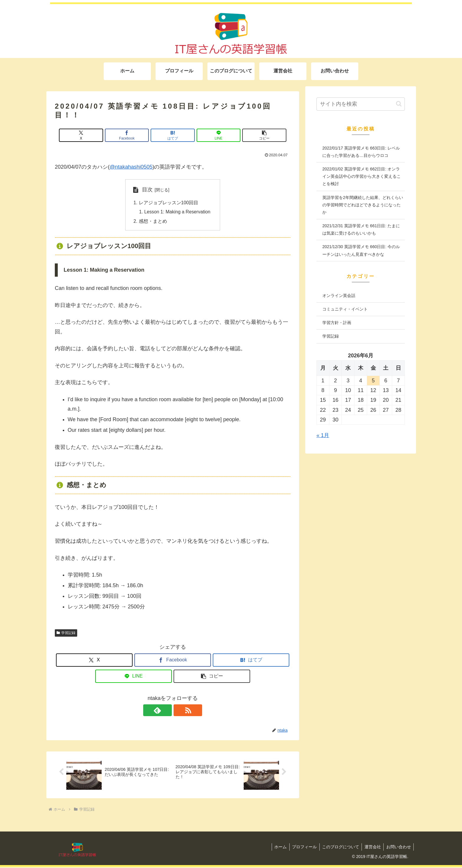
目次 (146, 190)
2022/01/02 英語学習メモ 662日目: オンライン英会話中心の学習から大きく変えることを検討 (362, 176)
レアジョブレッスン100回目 (168, 203)
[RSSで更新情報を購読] (179, 711)
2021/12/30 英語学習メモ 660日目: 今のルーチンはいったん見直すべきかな (361, 250)
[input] (361, 104)
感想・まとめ (152, 222)
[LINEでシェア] (212, 135)
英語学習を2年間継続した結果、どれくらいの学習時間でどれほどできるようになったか (363, 205)
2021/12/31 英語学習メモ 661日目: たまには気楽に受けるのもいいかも (361, 229)
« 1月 (323, 435)
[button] (252, 135)
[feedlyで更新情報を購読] (166, 711)
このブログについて (338, 848)
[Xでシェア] (93, 135)
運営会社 (371, 848)
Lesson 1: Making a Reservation (178, 213)
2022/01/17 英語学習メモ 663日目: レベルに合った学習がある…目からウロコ (361, 152)
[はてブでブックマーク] (173, 135)
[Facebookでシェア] (133, 135)
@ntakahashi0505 (131, 167)
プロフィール (301, 848)
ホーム (276, 848)
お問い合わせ (398, 848)
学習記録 (66, 634)
